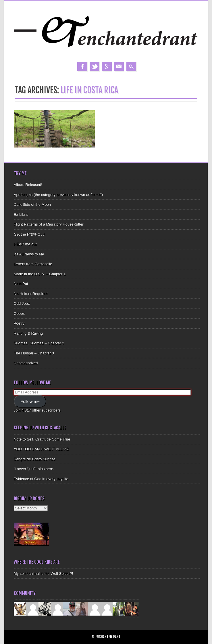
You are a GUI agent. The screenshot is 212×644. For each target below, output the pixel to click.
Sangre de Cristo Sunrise (35, 459)
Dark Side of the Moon (32, 204)
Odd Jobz (22, 303)
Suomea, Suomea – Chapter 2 (39, 343)
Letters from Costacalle (33, 264)
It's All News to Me (29, 254)
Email (119, 66)
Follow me (30, 401)
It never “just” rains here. (34, 469)
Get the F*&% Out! (29, 234)
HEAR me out (25, 244)
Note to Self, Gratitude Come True (42, 439)
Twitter (95, 66)
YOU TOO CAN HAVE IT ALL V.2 (41, 449)
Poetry (19, 323)
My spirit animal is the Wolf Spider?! (43, 574)
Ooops (19, 314)
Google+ (107, 66)
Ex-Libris (21, 215)
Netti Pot (21, 284)
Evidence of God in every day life (41, 479)
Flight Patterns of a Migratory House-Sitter (49, 224)
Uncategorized (26, 363)
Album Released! (28, 185)
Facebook (82, 66)
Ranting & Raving (28, 333)
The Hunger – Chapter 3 (34, 353)
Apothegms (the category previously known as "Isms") (58, 195)
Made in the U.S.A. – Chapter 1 (40, 274)
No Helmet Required (31, 294)
